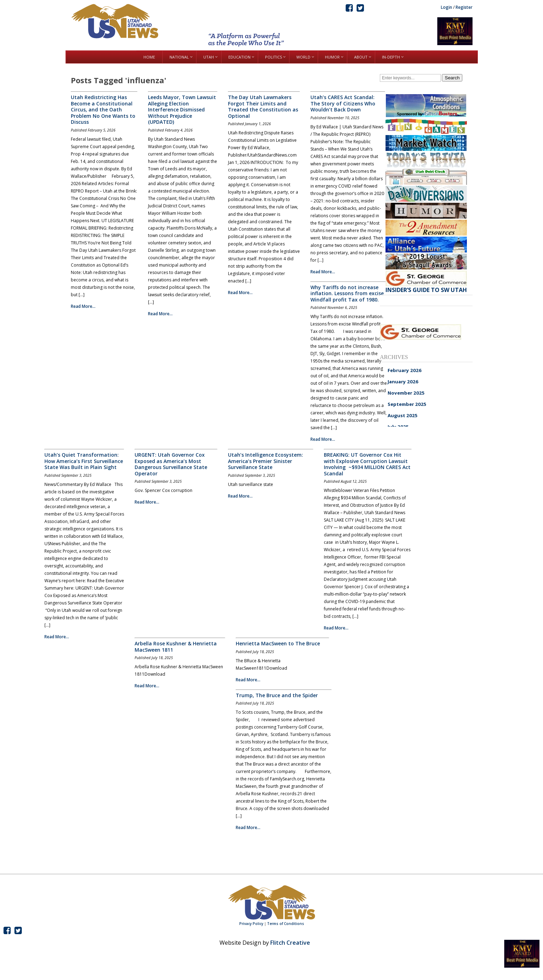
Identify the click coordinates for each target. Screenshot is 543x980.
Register (464, 7)
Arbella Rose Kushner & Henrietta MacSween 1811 (176, 647)
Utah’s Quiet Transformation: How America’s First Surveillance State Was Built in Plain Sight (84, 461)
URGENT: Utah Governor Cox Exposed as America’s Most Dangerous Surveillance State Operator (171, 464)
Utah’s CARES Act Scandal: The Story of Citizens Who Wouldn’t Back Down (343, 103)
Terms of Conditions (286, 924)
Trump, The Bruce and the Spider (277, 695)
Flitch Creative (290, 943)
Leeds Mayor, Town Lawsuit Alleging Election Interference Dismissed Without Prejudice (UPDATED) (182, 109)
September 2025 (407, 404)
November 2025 (406, 393)
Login (446, 7)
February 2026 (405, 370)
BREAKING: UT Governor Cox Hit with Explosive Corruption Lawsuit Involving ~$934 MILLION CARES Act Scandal (367, 464)
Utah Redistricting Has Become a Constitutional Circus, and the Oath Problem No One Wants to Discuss (103, 109)
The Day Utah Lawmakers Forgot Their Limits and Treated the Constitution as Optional (263, 106)
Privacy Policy (251, 924)
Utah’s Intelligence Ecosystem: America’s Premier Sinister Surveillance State (266, 461)
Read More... (83, 306)
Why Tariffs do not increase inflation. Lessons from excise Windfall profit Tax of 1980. (347, 293)
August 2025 (403, 415)
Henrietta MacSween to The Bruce (278, 643)
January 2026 (403, 382)
